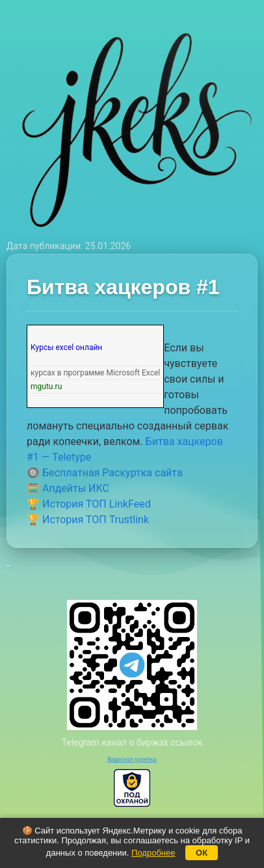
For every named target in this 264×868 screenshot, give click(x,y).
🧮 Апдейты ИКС (68, 488)
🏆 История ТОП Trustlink (88, 520)
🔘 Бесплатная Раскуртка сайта (105, 473)
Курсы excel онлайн (66, 347)
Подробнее (153, 853)
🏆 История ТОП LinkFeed (89, 504)
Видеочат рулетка (132, 759)
